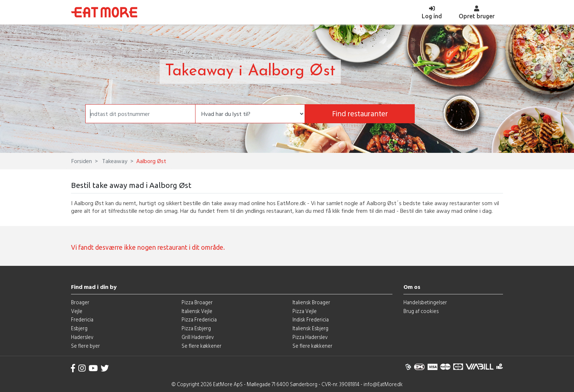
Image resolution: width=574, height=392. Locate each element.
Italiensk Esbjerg (310, 328)
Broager (80, 302)
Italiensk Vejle (197, 311)
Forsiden (82, 161)
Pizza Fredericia (199, 319)
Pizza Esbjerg (196, 328)
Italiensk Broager (311, 302)
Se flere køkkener (202, 346)
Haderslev (82, 337)
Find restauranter (360, 114)
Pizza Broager (197, 302)
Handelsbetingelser (425, 302)
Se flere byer (85, 346)
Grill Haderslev (198, 337)
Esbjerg (79, 328)
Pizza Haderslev (310, 337)
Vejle (77, 311)
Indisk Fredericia (311, 319)
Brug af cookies (421, 311)
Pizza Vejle (305, 311)
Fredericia (82, 319)
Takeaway (114, 161)
